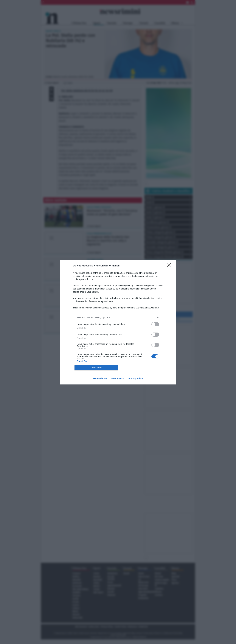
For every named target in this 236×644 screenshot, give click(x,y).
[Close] (170, 266)
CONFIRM (96, 368)
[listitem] (118, 318)
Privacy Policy (136, 378)
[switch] (155, 324)
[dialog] (118, 322)
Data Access (118, 378)
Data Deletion (100, 378)
